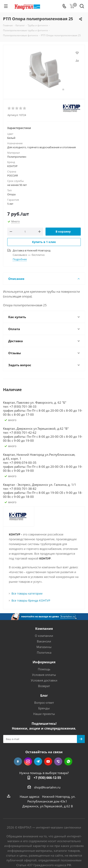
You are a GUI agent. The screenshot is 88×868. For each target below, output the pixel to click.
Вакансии (44, 641)
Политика (44, 652)
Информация (44, 662)
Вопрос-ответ (44, 703)
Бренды (44, 708)
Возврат (44, 686)
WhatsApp (68, 761)
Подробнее (20, 259)
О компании (44, 636)
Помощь (44, 669)
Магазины (44, 647)
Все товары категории (27, 593)
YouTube (48, 761)
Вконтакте (18, 761)
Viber (58, 761)
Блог (44, 696)
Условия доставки (44, 680)
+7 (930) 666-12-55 (47, 778)
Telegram (38, 761)
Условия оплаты (44, 675)
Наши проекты (44, 714)
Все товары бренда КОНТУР (31, 600)
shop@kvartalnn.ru (47, 787)
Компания (44, 629)
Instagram (28, 761)
